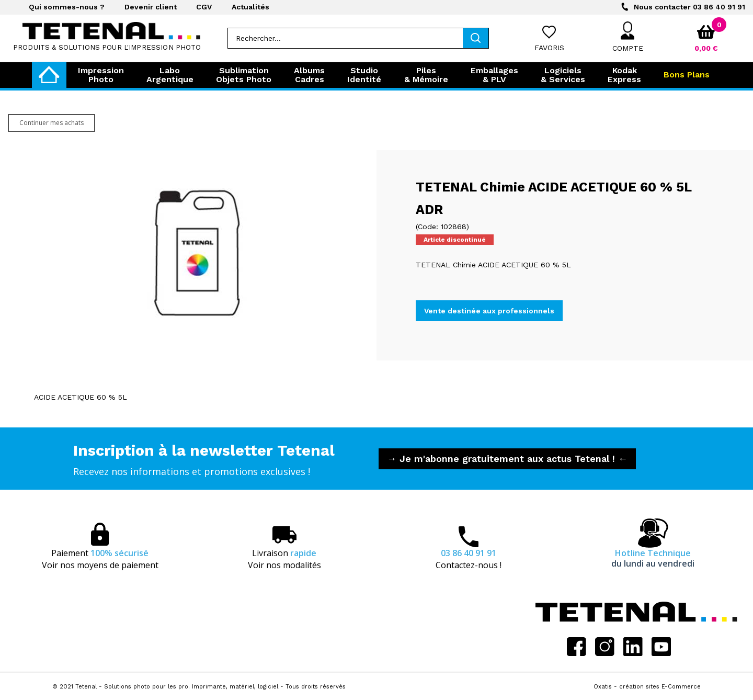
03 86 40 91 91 (689, 7)
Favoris (549, 48)
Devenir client (151, 7)
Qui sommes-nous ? (67, 7)
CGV (204, 7)
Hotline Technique (653, 558)
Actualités (250, 7)
